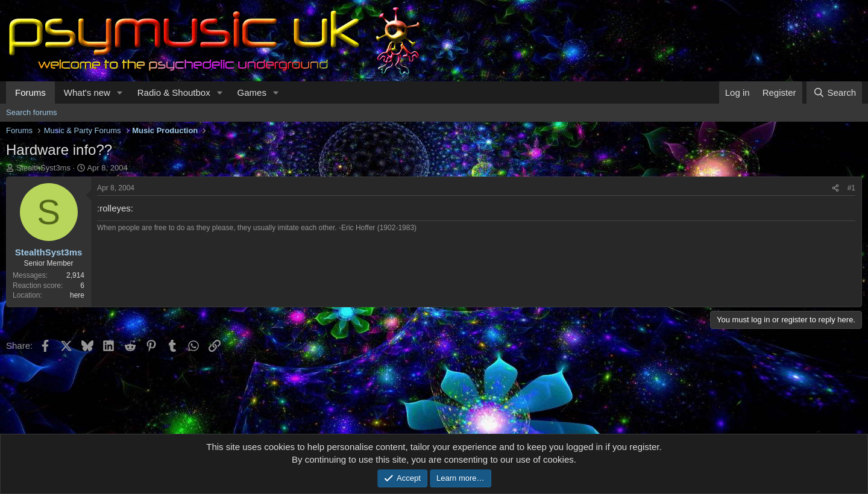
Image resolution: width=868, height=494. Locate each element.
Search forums (32, 112)
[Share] (835, 188)
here (77, 295)
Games (252, 92)
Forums (30, 92)
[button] (120, 92)
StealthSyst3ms (43, 168)
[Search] (834, 92)
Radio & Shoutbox (174, 92)
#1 (851, 188)
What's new (87, 92)
